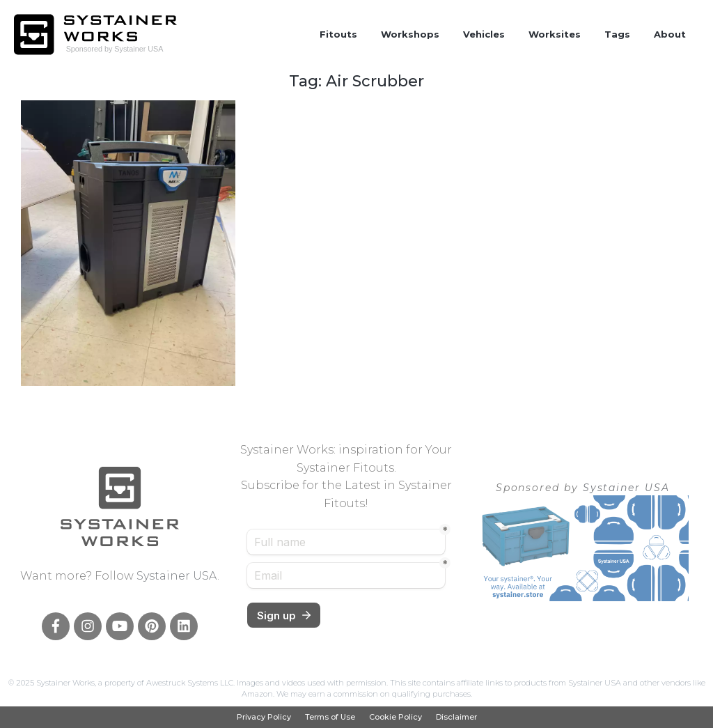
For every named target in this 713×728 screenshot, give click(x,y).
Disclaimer (456, 717)
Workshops (410, 34)
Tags (617, 34)
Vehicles (484, 34)
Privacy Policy (264, 717)
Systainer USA (177, 576)
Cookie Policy (395, 717)
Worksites (555, 34)
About (670, 34)
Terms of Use (330, 717)
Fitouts (338, 34)
